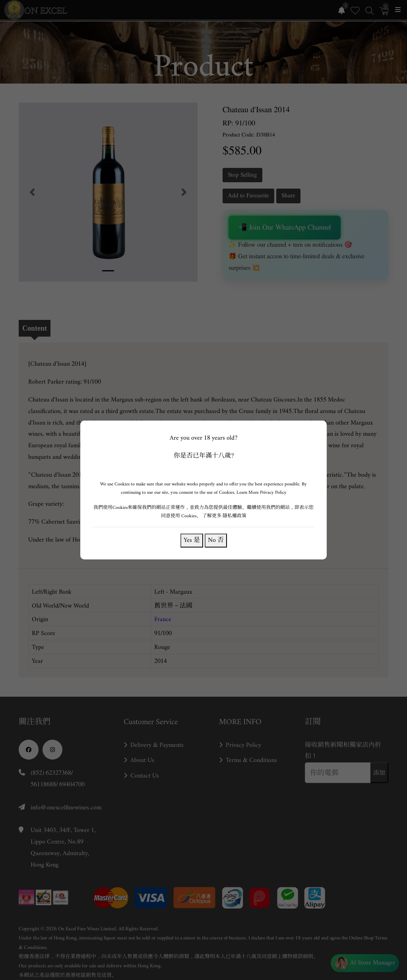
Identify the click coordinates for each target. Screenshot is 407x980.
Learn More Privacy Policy (262, 492)
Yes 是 (192, 540)
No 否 (216, 540)
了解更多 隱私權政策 (224, 516)
